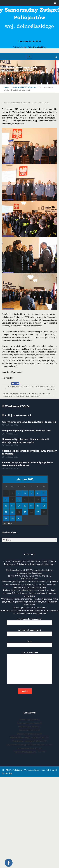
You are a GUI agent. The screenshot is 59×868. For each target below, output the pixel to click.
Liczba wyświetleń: (26, 748)
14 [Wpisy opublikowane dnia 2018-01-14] (44, 499)
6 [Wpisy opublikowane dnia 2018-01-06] (38, 493)
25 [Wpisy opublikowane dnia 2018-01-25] (25, 512)
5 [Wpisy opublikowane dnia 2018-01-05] (31, 493)
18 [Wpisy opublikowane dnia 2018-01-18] (25, 506)
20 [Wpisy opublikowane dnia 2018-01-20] (38, 506)
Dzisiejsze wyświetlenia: (28, 723)
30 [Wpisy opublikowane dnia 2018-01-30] (12, 518)
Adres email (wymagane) (30, 632)
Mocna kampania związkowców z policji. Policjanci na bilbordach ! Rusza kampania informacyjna (27, 395)
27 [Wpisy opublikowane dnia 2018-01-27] (38, 512)
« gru (5, 523)
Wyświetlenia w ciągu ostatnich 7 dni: (28, 737)
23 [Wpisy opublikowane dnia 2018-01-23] (12, 512)
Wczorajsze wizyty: (28, 730)
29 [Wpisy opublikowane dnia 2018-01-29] (6, 518)
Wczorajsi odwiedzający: (28, 734)
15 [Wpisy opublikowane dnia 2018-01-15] (6, 506)
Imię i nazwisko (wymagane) (30, 621)
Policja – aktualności (18, 415)
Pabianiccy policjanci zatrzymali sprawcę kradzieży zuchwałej (29, 452)
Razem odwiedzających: (25, 752)
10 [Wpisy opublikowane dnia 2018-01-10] (19, 499)
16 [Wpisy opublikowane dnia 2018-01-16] (12, 506)
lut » (10, 523)
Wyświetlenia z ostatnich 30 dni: (27, 741)
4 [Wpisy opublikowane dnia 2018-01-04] (25, 493)
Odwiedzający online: (29, 719)
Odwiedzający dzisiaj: (28, 727)
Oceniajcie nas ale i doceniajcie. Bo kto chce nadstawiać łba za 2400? (32, 388)
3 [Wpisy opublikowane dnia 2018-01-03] (19, 493)
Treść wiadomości (30, 668)
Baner (17, 102)
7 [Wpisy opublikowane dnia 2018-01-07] (44, 493)
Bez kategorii (25, 102)
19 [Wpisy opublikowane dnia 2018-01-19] (31, 506)
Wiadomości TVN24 (17, 406)
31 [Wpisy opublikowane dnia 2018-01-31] (19, 518)
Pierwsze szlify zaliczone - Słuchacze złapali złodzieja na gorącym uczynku (25, 441)
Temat (30, 643)
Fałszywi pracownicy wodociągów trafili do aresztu (29, 422)
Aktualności (9, 102)
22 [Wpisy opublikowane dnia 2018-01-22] (6, 512)
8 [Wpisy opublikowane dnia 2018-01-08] (6, 499)
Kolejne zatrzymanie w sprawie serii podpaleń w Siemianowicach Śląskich (27, 464)
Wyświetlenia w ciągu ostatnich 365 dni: (26, 745)
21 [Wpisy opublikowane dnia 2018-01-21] (44, 506)
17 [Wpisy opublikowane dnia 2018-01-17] (19, 506)
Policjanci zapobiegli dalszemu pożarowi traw (26, 431)
